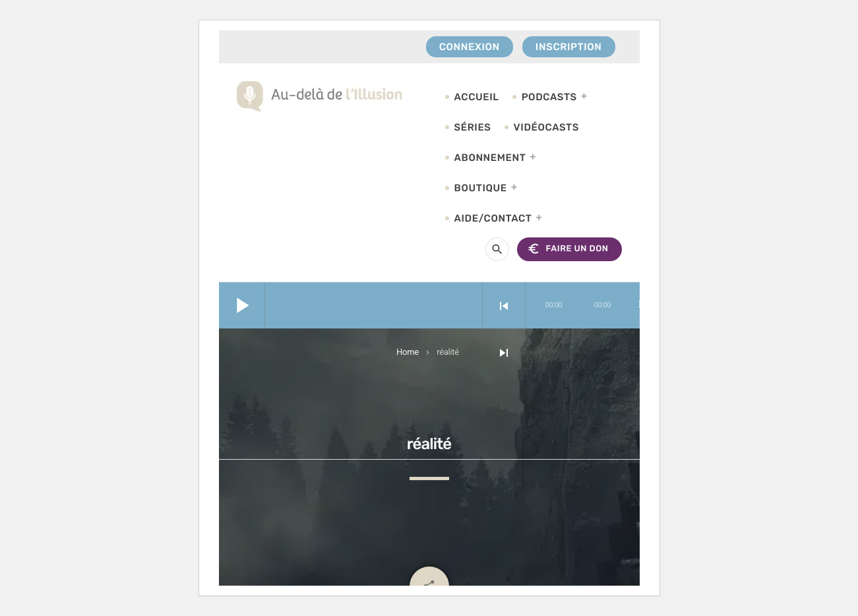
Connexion (470, 47)
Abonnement (490, 158)
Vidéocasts (546, 127)
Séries (473, 127)
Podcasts (549, 97)
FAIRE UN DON (567, 249)
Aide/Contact (493, 218)
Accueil (477, 97)
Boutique (481, 188)
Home (408, 353)
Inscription (569, 47)
